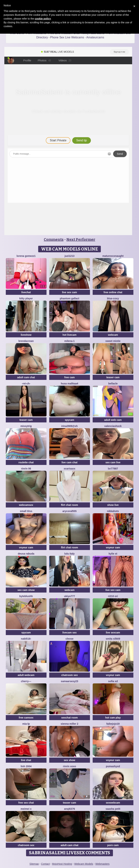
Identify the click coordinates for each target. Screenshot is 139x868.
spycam (69, 420)
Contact (45, 864)
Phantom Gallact (69, 298)
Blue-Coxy (113, 298)
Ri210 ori (113, 596)
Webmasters (102, 864)
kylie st (113, 554)
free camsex (26, 718)
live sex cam (70, 292)
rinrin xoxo (69, 766)
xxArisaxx (69, 469)
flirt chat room (69, 505)
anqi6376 (69, 809)
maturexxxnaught (113, 256)
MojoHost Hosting (62, 864)
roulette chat (26, 462)
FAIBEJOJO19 (113, 724)
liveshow (26, 335)
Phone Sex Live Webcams (67, 37)
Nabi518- (26, 639)
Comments (54, 239)
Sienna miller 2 (69, 724)
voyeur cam (26, 547)
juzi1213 (69, 256)
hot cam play (113, 718)
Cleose (69, 639)
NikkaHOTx (113, 511)
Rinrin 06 (26, 469)
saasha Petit (113, 809)
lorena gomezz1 (26, 256)
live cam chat (69, 462)
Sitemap (34, 864)
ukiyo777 (69, 596)
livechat (26, 292)
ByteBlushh (26, 596)
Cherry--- (26, 681)
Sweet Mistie (113, 341)
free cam (69, 377)
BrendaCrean (26, 341)
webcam (113, 335)
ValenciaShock (113, 426)
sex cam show (26, 590)
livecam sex (70, 633)
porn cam (113, 845)
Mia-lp (26, 724)
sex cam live (113, 462)
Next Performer (81, 239)
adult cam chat (26, 377)
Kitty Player (26, 298)
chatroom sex (69, 675)
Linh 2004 (26, 766)
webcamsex (26, 505)
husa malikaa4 (69, 384)
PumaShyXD (113, 766)
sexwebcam (113, 803)
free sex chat (26, 803)
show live (113, 505)
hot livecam (69, 335)
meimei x (26, 809)
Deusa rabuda (26, 554)
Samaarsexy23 (69, 681)
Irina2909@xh (70, 426)
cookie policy (43, 19)
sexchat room (69, 718)
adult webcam (26, 675)
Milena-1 (70, 341)
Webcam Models (84, 864)
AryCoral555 (69, 511)
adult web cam (113, 420)
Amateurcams (95, 37)
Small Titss (26, 511)
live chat (26, 760)
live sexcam (113, 633)
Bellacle (113, 384)
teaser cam (113, 377)
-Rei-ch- (26, 384)
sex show (69, 760)
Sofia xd (113, 681)
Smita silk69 (113, 639)
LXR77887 (113, 469)
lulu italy (70, 554)
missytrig (26, 426)
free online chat (113, 292)
